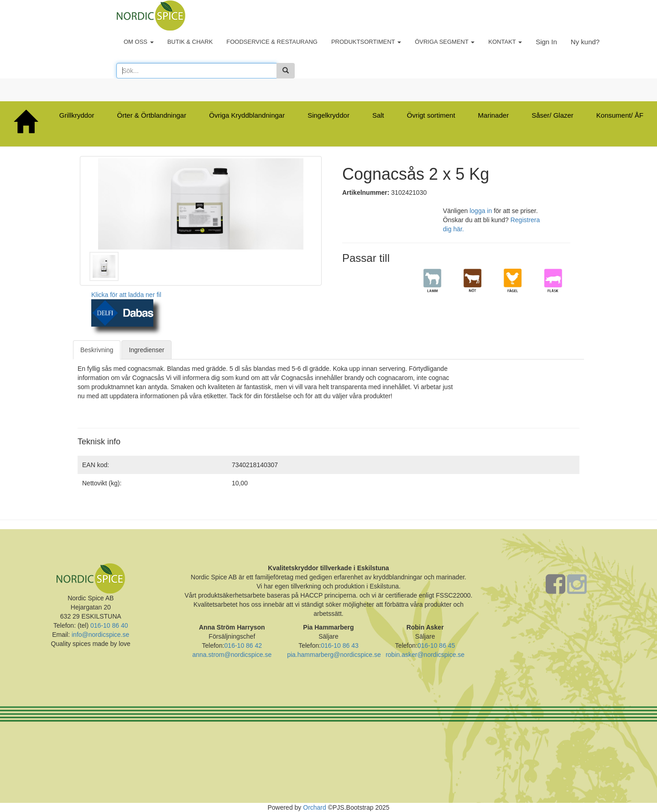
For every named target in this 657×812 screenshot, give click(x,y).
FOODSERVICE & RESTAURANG (272, 42)
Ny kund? (585, 42)
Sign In (546, 42)
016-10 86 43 (340, 645)
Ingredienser (146, 350)
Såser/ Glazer (553, 115)
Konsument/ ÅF (620, 115)
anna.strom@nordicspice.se (232, 655)
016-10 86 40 (108, 625)
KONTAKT (505, 42)
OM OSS (139, 42)
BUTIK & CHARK (190, 42)
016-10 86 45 (436, 645)
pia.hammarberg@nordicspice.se (334, 655)
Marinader (494, 115)
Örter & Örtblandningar (151, 115)
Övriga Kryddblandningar (247, 115)
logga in (481, 211)
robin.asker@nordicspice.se (425, 655)
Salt (378, 115)
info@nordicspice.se (100, 635)
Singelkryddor (328, 115)
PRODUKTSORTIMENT (366, 42)
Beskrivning (97, 350)
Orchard (315, 807)
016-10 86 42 (243, 645)
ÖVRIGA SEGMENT (445, 42)
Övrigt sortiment (431, 115)
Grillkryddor (77, 115)
